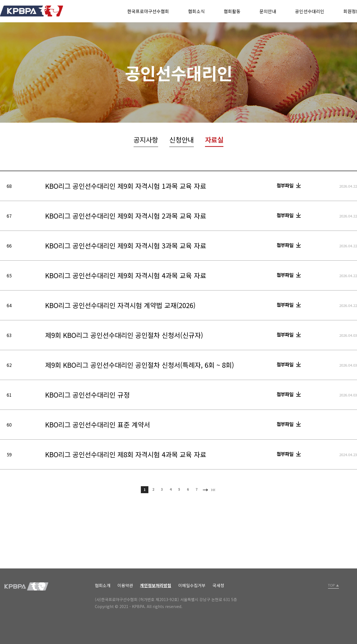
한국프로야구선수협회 (148, 11)
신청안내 (182, 140)
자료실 (214, 140)
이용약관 (125, 585)
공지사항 (146, 140)
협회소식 (196, 11)
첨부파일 (285, 185)
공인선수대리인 (310, 11)
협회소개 (103, 585)
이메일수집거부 (192, 585)
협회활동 (232, 11)
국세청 (218, 585)
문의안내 (268, 11)
